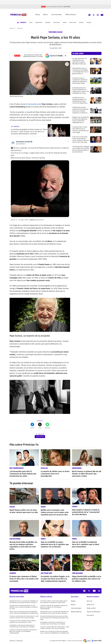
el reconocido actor (34, 104)
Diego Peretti (39, 22)
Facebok (32, 426)
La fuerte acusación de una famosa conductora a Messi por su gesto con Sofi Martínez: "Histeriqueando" (23, 631)
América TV (90, 605)
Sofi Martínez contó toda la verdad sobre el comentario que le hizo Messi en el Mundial (22, 626)
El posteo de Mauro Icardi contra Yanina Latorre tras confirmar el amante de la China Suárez (54, 602)
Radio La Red (91, 608)
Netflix (65, 22)
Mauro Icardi (73, 22)
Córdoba (81, 22)
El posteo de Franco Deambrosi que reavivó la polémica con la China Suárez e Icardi (23, 622)
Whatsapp (47, 426)
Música (45, 15)
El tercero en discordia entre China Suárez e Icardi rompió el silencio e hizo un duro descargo (24, 617)
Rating (37, 15)
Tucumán (89, 22)
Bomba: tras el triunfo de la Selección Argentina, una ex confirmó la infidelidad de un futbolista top (24, 612)
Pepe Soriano (40, 437)
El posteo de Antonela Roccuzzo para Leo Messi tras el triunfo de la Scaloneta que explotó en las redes (54, 618)
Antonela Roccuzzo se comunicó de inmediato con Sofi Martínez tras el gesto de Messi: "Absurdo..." (24, 602)
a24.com (67, 7)
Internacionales (57, 15)
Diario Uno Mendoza (93, 612)
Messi (31, 22)
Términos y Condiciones (16, 641)
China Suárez (57, 22)
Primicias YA (12, 28)
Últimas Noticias (71, 15)
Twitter (40, 426)
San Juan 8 (90, 615)
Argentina (48, 22)
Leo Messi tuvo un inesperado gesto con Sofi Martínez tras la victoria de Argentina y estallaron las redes (24, 607)
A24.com (90, 601)
